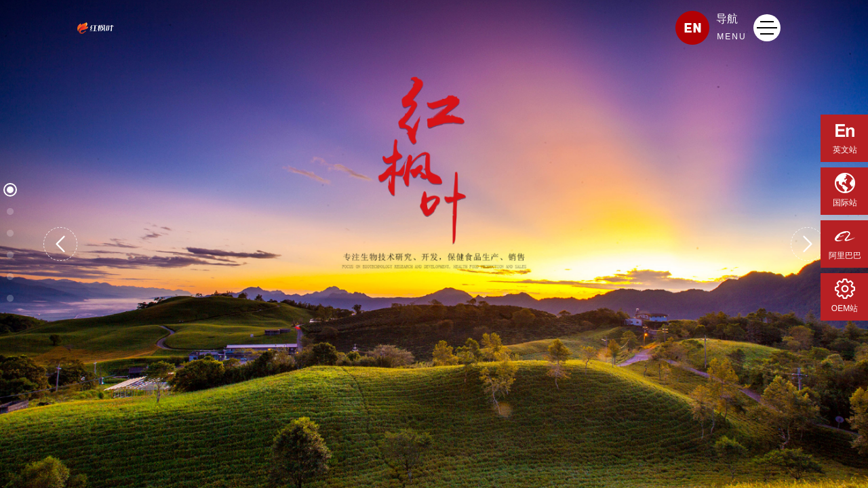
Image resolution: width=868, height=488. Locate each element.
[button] (60, 244)
